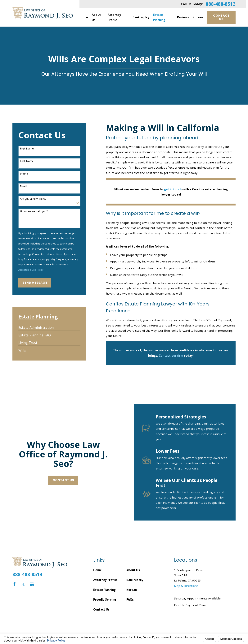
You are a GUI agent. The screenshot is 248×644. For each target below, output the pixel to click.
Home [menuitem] (84, 17)
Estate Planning (104, 590)
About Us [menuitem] (96, 17)
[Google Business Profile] (32, 584)
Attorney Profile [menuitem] (114, 17)
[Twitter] (23, 584)
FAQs (130, 599)
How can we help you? (34, 212)
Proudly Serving (105, 599)
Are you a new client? (33, 199)
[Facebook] (14, 584)
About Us (133, 570)
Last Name (27, 161)
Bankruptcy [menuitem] (141, 17)
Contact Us (221, 17)
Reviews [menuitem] (183, 17)
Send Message (35, 283)
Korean (132, 590)
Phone (24, 174)
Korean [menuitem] (198, 17)
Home (97, 570)
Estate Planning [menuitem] (159, 17)
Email (23, 186)
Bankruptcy (135, 580)
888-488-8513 (221, 4)
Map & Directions (186, 586)
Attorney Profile (105, 580)
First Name (27, 149)
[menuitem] (36, 326)
